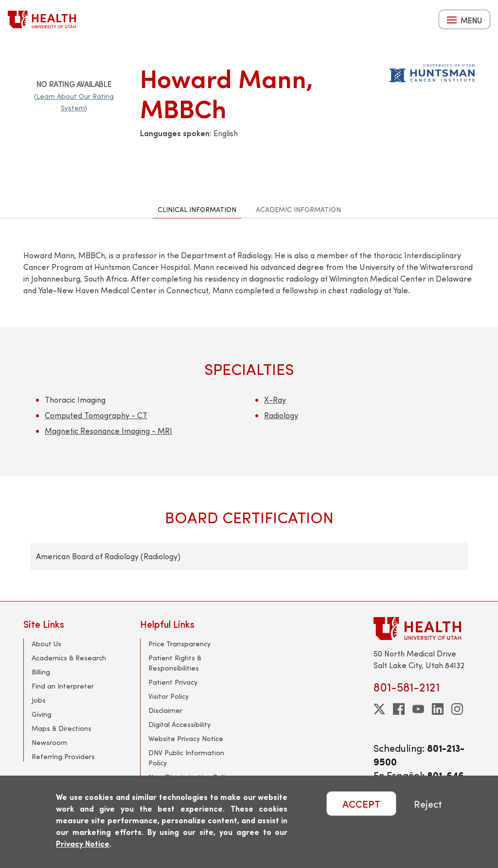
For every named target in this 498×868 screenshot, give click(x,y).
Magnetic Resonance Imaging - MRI (108, 431)
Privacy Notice (83, 843)
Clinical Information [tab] (197, 209)
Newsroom (49, 742)
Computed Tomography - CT (96, 415)
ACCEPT (361, 804)
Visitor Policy (169, 696)
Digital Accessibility (179, 724)
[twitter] (379, 709)
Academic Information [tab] (298, 209)
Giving (42, 714)
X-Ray (275, 399)
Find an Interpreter (63, 686)
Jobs (39, 700)
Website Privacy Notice (186, 738)
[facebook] (399, 709)
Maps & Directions (62, 728)
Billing (41, 672)
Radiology (281, 415)
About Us (46, 644)
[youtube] (418, 709)
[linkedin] (438, 709)
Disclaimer (165, 710)
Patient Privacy (173, 682)
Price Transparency (179, 644)
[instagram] (457, 709)
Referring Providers (63, 756)
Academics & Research (69, 658)
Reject (428, 804)
